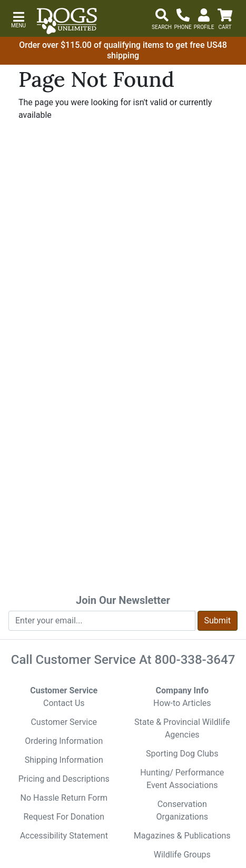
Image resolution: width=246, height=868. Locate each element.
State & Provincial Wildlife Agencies (182, 728)
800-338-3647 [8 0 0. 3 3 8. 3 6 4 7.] (195, 660)
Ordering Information (64, 741)
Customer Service (64, 722)
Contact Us (64, 703)
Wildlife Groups (182, 855)
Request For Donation (64, 817)
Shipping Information (64, 760)
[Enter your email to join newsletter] (102, 621)
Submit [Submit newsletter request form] (218, 620)
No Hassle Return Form (64, 798)
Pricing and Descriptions (64, 779)
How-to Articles (182, 703)
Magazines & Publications (182, 836)
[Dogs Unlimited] (67, 21)
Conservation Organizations (182, 810)
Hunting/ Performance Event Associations (182, 779)
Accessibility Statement (64, 836)
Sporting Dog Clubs (182, 754)
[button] (18, 19)
